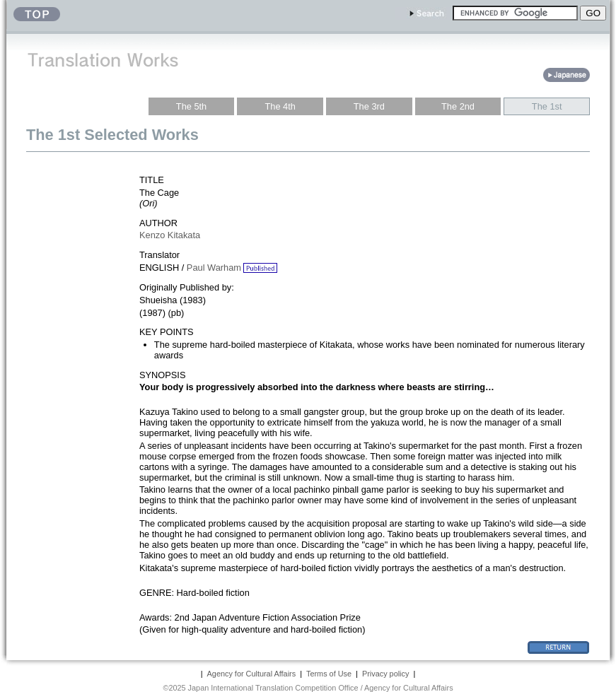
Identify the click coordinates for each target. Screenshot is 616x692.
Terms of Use (329, 674)
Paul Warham (214, 268)
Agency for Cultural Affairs (252, 674)
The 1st (547, 106)
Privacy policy (385, 674)
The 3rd (369, 106)
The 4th (280, 106)
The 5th (191, 106)
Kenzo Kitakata (170, 235)
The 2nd (458, 106)
